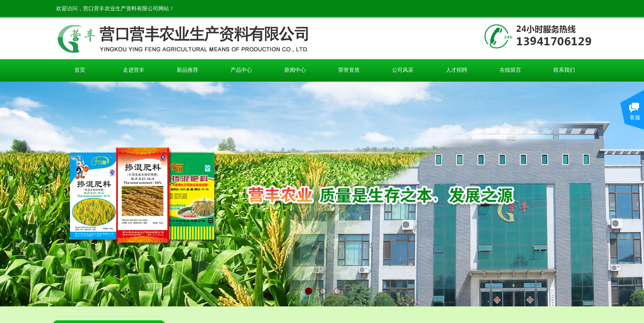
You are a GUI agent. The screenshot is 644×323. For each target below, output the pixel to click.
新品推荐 (187, 70)
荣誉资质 (349, 70)
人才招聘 (457, 70)
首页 (80, 70)
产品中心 (241, 70)
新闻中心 (295, 70)
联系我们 (564, 70)
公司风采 (403, 70)
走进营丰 (134, 70)
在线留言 (510, 70)
